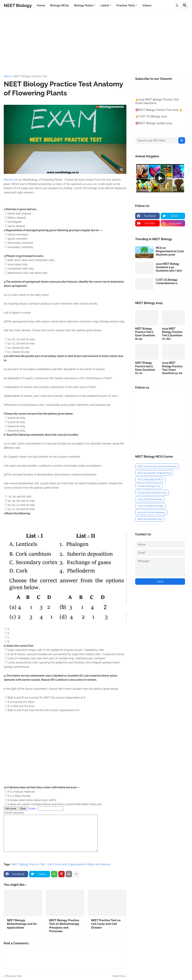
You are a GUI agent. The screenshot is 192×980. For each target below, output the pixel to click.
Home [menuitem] (41, 5)
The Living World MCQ (150, 479)
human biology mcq (149, 486)
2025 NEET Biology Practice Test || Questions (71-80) (172, 334)
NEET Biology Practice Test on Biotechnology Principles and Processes (64, 926)
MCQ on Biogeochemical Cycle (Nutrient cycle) (170, 251)
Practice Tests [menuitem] (126, 5)
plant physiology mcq (150, 519)
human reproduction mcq (152, 493)
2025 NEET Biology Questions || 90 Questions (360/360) (169, 267)
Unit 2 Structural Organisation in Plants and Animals (79, 864)
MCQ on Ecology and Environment (157, 466)
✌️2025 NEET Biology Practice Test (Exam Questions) (157, 101)
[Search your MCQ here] (156, 140)
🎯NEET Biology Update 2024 (154, 123)
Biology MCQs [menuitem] (60, 5)
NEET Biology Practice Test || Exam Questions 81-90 (145, 334)
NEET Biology (18, 5)
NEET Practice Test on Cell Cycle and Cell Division (106, 924)
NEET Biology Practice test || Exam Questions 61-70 (145, 368)
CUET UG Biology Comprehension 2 (167, 281)
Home (7, 76)
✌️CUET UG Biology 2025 (151, 116)
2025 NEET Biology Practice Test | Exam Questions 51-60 (172, 368)
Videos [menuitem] (147, 5)
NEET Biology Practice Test (31, 76)
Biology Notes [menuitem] (84, 5)
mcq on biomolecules (150, 499)
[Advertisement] (96, 43)
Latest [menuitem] (105, 5)
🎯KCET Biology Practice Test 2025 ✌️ (159, 110)
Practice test (11, 180)
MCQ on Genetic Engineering (154, 473)
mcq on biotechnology (150, 506)
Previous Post (14, 976)
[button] (177, 5)
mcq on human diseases (151, 512)
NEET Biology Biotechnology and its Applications (22, 924)
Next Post (118, 976)
